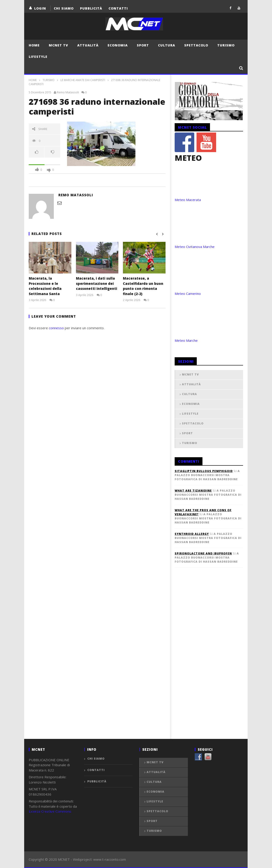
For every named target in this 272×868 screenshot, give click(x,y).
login (40, 8)
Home (34, 45)
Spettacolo (196, 45)
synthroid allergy (192, 534)
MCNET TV (58, 45)
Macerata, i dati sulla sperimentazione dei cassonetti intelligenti (97, 283)
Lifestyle (38, 57)
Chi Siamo (64, 8)
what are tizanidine (193, 491)
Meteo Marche (186, 340)
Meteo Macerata (188, 200)
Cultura (167, 45)
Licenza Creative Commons (50, 811)
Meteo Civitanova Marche (195, 247)
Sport (143, 45)
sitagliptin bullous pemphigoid (204, 471)
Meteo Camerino (188, 294)
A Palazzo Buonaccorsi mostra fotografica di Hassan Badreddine (207, 475)
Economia (118, 45)
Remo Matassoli (68, 92)
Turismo (226, 45)
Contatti (118, 8)
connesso (56, 328)
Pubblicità (91, 8)
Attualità (88, 45)
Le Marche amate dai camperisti (83, 80)
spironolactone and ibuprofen (203, 553)
